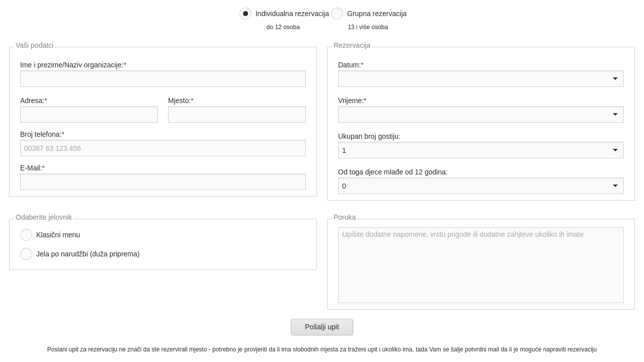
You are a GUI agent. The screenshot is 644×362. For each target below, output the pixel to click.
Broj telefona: (41, 134)
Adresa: (32, 101)
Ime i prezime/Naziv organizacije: (72, 65)
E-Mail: (31, 168)
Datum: (349, 65)
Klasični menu (58, 235)
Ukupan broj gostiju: (369, 136)
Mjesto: (179, 101)
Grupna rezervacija (377, 14)
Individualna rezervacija (292, 14)
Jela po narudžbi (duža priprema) (88, 254)
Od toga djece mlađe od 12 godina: (393, 172)
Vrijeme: (351, 101)
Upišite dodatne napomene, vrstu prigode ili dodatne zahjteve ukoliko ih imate (481, 265)
